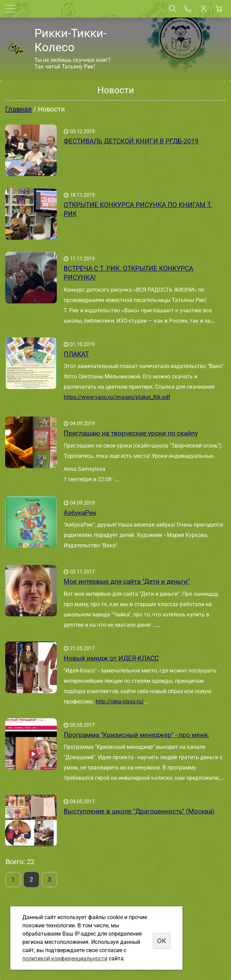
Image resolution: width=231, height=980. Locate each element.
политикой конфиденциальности (65, 959)
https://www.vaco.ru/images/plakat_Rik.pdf (117, 397)
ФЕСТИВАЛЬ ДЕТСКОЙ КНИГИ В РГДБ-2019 (131, 141)
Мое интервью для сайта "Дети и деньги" (127, 581)
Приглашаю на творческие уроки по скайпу (131, 433)
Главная (18, 109)
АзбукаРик (80, 513)
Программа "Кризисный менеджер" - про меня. (136, 735)
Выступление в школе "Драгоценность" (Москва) (139, 811)
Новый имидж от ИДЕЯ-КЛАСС (111, 658)
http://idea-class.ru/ (120, 702)
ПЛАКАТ (76, 354)
